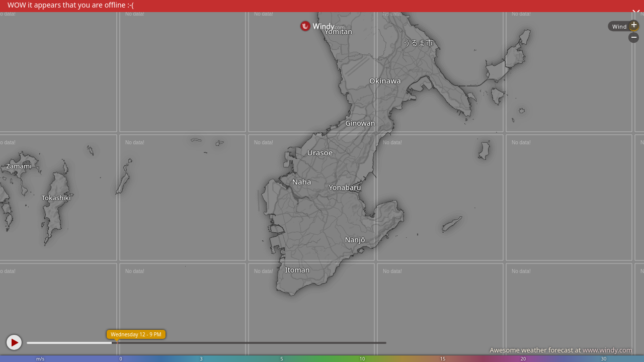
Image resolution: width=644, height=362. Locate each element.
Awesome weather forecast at (561, 350)
